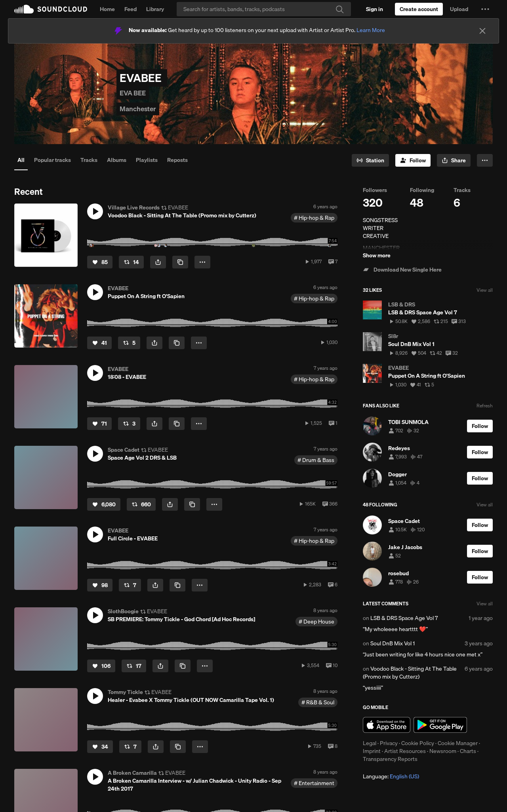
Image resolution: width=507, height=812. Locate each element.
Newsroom (443, 751)
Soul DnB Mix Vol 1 (393, 643)
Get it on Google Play (440, 725)
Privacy (389, 743)
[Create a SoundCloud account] (419, 9)
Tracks (89, 160)
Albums (117, 160)
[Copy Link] (180, 262)
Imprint (372, 751)
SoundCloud (51, 9)
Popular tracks (52, 160)
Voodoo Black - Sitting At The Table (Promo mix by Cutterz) (410, 673)
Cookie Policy (418, 743)
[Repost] (131, 262)
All (21, 160)
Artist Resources (405, 751)
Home (107, 9)
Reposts (177, 160)
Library (155, 9)
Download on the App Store (387, 725)
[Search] (264, 9)
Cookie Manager (458, 743)
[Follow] (413, 160)
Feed (131, 9)
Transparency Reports (390, 759)
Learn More (371, 30)
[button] (485, 9)
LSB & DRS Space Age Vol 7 (404, 618)
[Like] (100, 262)
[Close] (482, 31)
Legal (370, 743)
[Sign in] (375, 9)
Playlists (147, 160)
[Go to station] (370, 160)
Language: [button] (391, 776)
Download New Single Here (402, 270)
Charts (468, 751)
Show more (377, 255)
